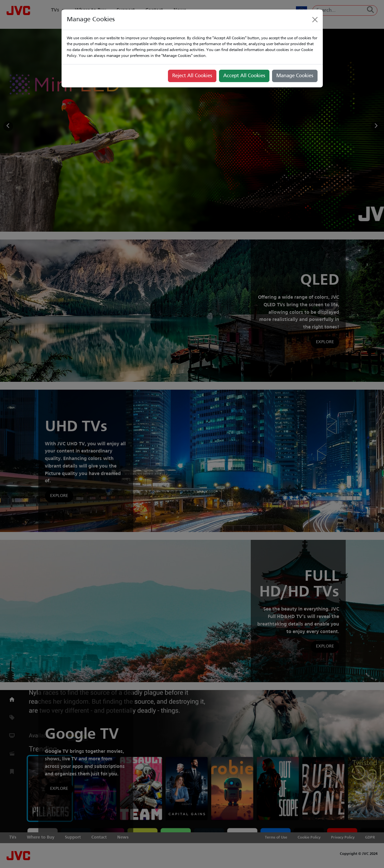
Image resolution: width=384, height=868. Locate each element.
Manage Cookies (295, 76)
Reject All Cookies (192, 76)
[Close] (315, 20)
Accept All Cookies (244, 76)
